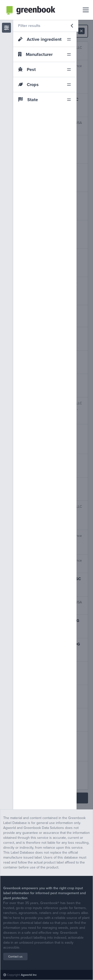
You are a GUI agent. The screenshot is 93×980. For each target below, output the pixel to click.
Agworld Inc (29, 975)
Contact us (15, 957)
